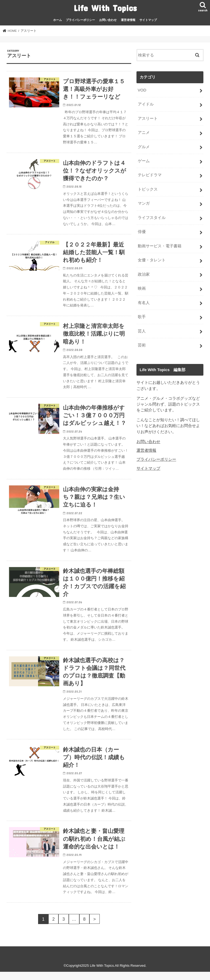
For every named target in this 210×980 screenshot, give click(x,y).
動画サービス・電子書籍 (159, 244)
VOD (142, 90)
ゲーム (143, 160)
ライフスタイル (151, 216)
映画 (141, 286)
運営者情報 (128, 20)
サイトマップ (148, 20)
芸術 (141, 342)
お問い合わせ (108, 20)
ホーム (58, 20)
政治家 (143, 272)
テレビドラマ (149, 174)
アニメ (143, 132)
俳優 (141, 230)
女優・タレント (151, 258)
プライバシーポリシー (80, 20)
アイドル (145, 104)
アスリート (147, 118)
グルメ (143, 146)
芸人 (141, 328)
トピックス (147, 188)
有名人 (143, 300)
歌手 (141, 314)
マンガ (143, 202)
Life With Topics (105, 8)
